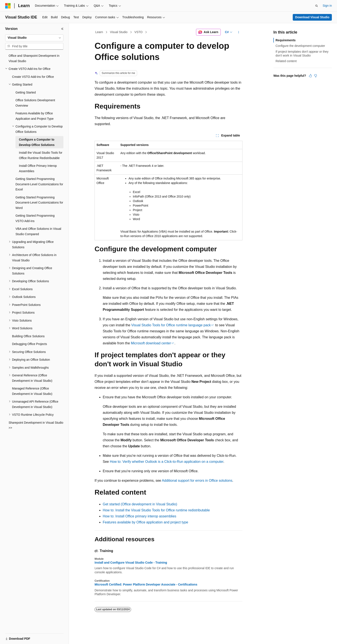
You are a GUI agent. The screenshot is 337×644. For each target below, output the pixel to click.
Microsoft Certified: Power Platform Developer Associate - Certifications (146, 584)
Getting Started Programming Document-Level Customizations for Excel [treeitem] (39, 184)
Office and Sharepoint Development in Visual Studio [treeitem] (34, 58)
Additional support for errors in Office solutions (197, 481)
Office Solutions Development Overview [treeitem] (35, 103)
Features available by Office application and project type (145, 522)
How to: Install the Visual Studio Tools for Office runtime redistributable (156, 510)
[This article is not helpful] (316, 76)
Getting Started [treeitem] (26, 92)
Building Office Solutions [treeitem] (28, 336)
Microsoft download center (151, 343)
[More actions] (239, 32)
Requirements (286, 40)
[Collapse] (62, 29)
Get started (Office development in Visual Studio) (140, 504)
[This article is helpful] (310, 76)
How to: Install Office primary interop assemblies (139, 516)
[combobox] (34, 38)
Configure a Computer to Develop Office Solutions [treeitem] (37, 142)
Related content (286, 61)
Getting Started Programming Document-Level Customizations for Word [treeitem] (39, 203)
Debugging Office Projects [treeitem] (29, 344)
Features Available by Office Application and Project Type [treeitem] (34, 116)
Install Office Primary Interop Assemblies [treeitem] (38, 168)
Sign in (327, 6)
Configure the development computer (300, 46)
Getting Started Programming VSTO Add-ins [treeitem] (35, 218)
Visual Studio (119, 32)
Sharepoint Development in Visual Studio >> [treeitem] (36, 425)
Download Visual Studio (312, 17)
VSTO (138, 32)
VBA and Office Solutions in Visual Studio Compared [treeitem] (38, 231)
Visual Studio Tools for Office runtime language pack (171, 325)
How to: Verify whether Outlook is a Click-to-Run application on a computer (167, 462)
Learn (99, 32)
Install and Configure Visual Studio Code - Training (131, 563)
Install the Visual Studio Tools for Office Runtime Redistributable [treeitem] (41, 155)
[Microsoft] (8, 6)
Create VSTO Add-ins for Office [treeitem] (33, 77)
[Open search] (317, 6)
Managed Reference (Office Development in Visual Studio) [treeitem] (32, 391)
